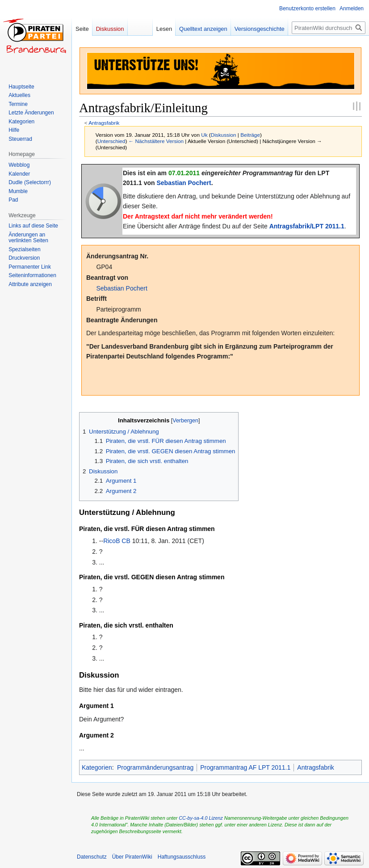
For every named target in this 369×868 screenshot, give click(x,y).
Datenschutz (92, 857)
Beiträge (250, 135)
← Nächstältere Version (156, 141)
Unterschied (111, 141)
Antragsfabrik (104, 123)
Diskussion (224, 135)
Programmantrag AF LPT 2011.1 (245, 767)
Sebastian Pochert (184, 183)
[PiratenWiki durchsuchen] (329, 28)
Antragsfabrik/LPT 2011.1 (307, 226)
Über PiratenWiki (132, 857)
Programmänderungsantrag (155, 767)
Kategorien (97, 767)
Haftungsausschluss (182, 857)
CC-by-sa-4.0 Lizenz (201, 818)
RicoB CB (117, 541)
